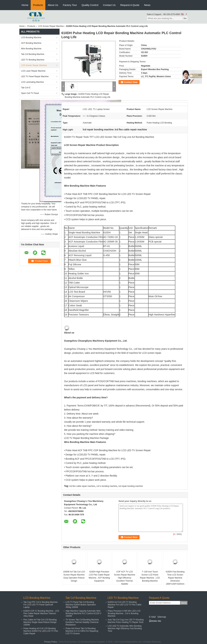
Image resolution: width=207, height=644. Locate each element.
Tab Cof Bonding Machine (33, 54)
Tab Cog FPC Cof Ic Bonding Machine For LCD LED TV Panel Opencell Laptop (41, 605)
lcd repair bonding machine (131, 486)
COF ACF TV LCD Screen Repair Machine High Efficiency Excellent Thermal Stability (124, 578)
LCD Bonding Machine (31, 37)
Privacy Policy (50, 642)
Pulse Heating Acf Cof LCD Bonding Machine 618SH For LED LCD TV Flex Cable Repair (41, 631)
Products (38, 5)
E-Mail (152, 617)
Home (25, 5)
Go (185, 18)
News (147, 5)
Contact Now (131, 82)
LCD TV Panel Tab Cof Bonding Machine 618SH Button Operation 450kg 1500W (81, 605)
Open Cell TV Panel (30, 93)
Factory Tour (70, 5)
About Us (53, 5)
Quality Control (90, 5)
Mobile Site (155, 621)
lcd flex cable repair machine (82, 486)
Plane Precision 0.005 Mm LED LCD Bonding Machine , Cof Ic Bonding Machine (124, 613)
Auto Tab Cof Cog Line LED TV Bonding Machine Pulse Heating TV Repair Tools (126, 621)
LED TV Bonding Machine (33, 60)
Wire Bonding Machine (31, 49)
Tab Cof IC (26, 88)
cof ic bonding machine (107, 486)
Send (184, 603)
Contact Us (109, 5)
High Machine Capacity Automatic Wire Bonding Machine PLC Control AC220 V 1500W (83, 613)
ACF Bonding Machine (31, 43)
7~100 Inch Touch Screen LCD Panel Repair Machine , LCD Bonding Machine (150, 576)
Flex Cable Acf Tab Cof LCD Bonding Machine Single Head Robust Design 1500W (40, 622)
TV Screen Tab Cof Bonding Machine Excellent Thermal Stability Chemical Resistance (82, 622)
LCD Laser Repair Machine (33, 71)
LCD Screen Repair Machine (51, 26)
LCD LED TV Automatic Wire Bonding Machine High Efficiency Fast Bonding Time (125, 628)
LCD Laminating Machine (32, 82)
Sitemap (162, 617)
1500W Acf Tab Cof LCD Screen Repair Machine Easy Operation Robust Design (74, 576)
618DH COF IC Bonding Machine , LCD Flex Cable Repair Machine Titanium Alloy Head (41, 613)
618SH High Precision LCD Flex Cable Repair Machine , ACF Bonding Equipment (99, 576)
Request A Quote (130, 5)
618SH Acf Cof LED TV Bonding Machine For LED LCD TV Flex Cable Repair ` (125, 605)
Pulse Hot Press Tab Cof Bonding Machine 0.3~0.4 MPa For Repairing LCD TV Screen (82, 631)
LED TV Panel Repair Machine (35, 76)
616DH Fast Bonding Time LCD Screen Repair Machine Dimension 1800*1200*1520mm (175, 578)
